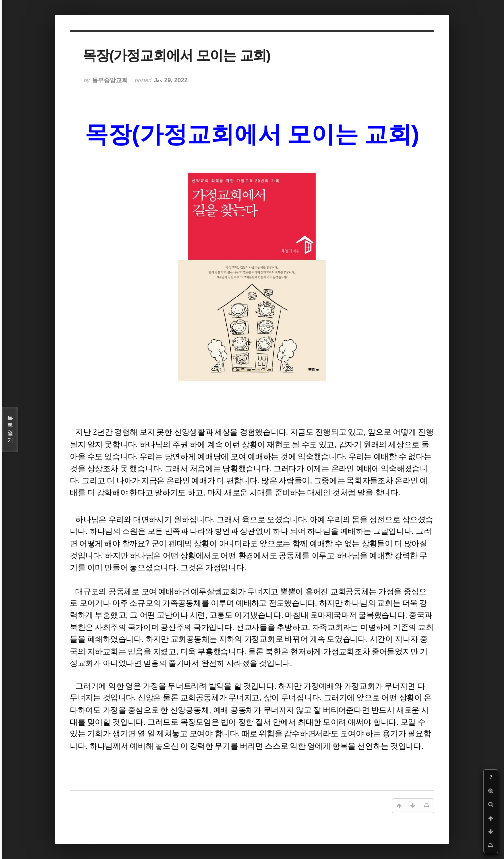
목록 (10, 429)
